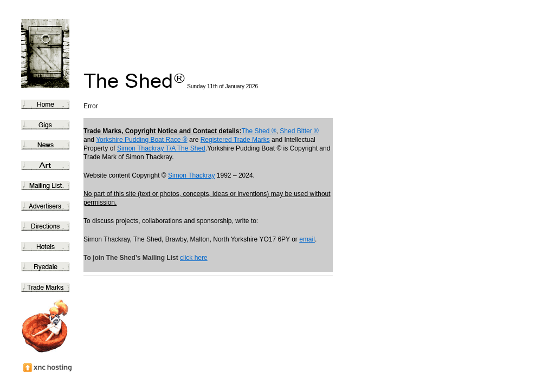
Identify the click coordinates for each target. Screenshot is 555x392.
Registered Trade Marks (235, 140)
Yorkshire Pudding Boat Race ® (142, 140)
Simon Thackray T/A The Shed (161, 148)
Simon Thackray (191, 175)
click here (194, 258)
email (307, 239)
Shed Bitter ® (299, 131)
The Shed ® (259, 131)
